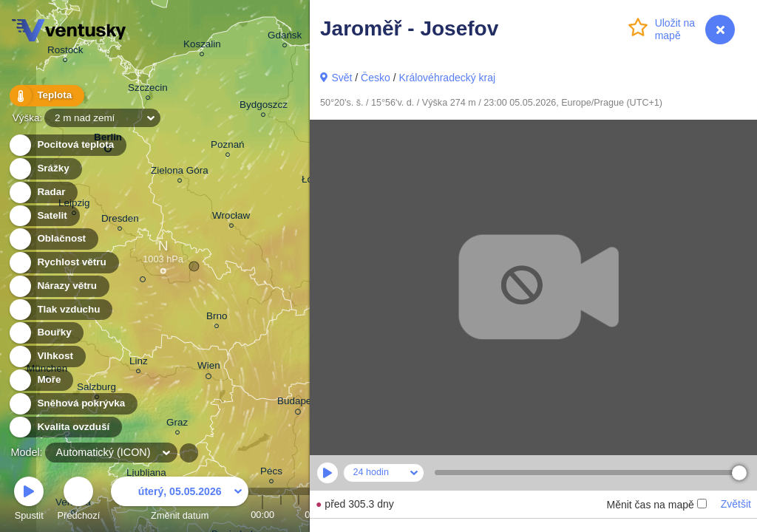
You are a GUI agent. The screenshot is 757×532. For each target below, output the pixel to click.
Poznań (228, 147)
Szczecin (148, 90)
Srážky (45, 169)
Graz (177, 424)
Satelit (44, 216)
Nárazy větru (58, 286)
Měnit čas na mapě (656, 505)
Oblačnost (53, 239)
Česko (376, 78)
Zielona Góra (180, 173)
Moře (41, 380)
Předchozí (79, 501)
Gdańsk (285, 37)
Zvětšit (736, 504)
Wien (209, 368)
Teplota (46, 96)
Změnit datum (180, 501)
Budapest (298, 403)
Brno (217, 318)
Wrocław (231, 218)
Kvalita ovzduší (65, 427)
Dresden (120, 221)
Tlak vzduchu (60, 310)
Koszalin (202, 46)
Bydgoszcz (264, 107)
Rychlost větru (63, 263)
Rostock (65, 52)
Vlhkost (47, 357)
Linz (139, 363)
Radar (43, 192)
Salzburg (96, 389)
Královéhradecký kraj (447, 78)
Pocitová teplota (67, 145)
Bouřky (46, 333)
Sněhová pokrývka (72, 404)
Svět (342, 78)
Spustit (29, 501)
